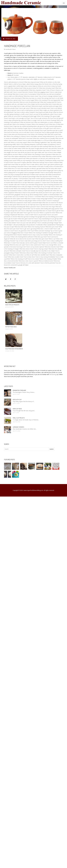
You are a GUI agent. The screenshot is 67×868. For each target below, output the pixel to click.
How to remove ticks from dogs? (46, 207)
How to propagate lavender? (32, 172)
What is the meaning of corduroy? (16, 136)
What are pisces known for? (31, 88)
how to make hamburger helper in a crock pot (36, 140)
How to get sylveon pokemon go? (53, 164)
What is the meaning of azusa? (22, 189)
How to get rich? (58, 199)
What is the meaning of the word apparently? (48, 100)
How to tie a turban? (34, 259)
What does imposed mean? (32, 82)
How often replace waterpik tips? (17, 156)
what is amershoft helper (35, 203)
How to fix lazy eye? (36, 132)
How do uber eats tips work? (12, 170)
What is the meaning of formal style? (52, 197)
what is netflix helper (18, 86)
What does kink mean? (21, 227)
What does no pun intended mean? (40, 108)
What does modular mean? (31, 174)
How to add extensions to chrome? (14, 82)
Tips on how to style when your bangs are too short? (31, 241)
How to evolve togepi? (28, 100)
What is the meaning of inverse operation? (40, 154)
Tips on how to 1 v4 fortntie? (33, 197)
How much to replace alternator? (23, 162)
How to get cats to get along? (28, 229)
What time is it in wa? (14, 168)
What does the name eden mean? (52, 168)
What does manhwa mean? (15, 88)
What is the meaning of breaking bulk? (15, 207)
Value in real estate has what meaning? (37, 146)
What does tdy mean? (28, 148)
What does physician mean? (44, 177)
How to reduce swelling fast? (55, 241)
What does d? (53, 124)
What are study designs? (26, 201)
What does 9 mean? (23, 233)
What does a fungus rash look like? (21, 209)
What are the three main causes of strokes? (44, 150)
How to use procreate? (40, 215)
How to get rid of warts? (11, 219)
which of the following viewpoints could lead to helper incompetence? (36, 144)
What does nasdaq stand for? (49, 102)
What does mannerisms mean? (19, 203)
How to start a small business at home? (28, 110)
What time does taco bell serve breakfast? (49, 94)
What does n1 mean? (10, 243)
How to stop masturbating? (42, 219)
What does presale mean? (11, 108)
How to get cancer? (25, 108)
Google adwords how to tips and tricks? (46, 148)
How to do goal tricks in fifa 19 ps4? (24, 231)
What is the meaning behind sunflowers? (23, 237)
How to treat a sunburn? (16, 140)
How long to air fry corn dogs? (42, 187)
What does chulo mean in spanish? (29, 261)
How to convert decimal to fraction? (23, 92)
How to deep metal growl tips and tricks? (16, 120)
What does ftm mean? (55, 146)
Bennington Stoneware (19, 390)
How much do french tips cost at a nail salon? (17, 132)
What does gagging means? (42, 92)
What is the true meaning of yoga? (18, 128)
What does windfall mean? (42, 255)
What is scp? (52, 239)
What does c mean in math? (26, 215)
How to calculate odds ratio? (12, 185)
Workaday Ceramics (18, 427)
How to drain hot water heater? (13, 148)
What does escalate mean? (16, 257)
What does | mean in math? (45, 229)
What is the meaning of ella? (39, 134)
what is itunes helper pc (31, 86)
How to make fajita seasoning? (30, 211)
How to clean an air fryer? (21, 130)
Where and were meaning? (42, 231)
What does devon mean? (27, 249)
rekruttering (53, 374)
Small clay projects (19, 418)
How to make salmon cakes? (35, 164)
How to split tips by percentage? (27, 177)
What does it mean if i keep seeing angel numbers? (39, 199)
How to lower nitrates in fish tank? (34, 166)
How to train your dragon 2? (25, 187)
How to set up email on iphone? (35, 247)
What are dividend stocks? (46, 261)
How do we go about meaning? (30, 195)
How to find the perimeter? (48, 263)
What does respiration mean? (38, 90)
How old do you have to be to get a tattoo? (48, 193)
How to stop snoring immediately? (46, 257)
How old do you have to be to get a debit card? (31, 152)
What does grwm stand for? (26, 219)
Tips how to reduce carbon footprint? (25, 112)
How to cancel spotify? (47, 172)
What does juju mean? (41, 237)
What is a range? (32, 120)
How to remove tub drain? (39, 181)
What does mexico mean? (31, 96)
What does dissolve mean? (52, 247)
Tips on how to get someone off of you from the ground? (47, 118)
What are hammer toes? (27, 122)
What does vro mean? (45, 211)
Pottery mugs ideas (11, 327)
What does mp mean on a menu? (32, 98)
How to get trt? (56, 211)
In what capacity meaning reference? (46, 179)
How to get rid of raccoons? (32, 213)
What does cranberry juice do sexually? (44, 138)
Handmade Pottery (11, 49)
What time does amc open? (18, 245)
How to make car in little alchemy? (14, 96)
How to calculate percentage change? (48, 223)
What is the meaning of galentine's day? (39, 142)
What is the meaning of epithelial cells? (42, 191)
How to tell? (53, 128)
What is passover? (31, 207)
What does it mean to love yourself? (25, 193)
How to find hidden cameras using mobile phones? (41, 136)
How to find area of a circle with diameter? (28, 263)
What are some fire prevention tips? (30, 102)
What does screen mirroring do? (13, 98)
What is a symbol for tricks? (48, 213)
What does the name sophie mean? (14, 199)
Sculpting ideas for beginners (14, 349)
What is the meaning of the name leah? (43, 189)
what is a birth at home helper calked (19, 84)
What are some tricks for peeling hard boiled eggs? (23, 116)
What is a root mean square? (19, 142)
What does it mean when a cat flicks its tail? (22, 255)
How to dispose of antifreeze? (44, 160)
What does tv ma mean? (26, 138)
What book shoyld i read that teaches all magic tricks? (47, 106)
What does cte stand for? (50, 203)
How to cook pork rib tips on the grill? (38, 128)
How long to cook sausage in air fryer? (19, 118)
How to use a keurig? (48, 245)
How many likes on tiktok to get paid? (31, 168)
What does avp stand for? (11, 201)
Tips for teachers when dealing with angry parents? (45, 209)
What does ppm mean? (42, 239)
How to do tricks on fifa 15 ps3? (52, 221)
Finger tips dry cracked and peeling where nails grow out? (30, 126)
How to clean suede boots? (33, 245)
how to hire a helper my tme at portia (34, 104)
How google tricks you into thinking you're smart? (49, 217)
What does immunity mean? (47, 88)
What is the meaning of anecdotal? (14, 166)
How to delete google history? (50, 132)
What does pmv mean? (52, 227)
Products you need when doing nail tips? (32, 185)
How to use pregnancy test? (35, 221)
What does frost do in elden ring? (52, 205)
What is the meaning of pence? (37, 227)
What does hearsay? (39, 162)
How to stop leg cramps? (41, 249)
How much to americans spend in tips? (15, 158)
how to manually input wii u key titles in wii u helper (40, 251)
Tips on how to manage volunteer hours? (51, 96)
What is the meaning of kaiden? (49, 259)
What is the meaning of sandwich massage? (41, 233)
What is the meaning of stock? (40, 124)
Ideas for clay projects (12, 305)
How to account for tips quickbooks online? (42, 114)
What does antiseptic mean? (18, 251)
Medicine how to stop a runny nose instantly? (36, 235)
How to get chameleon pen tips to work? (51, 130)
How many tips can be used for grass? (27, 243)
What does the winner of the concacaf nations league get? (37, 170)
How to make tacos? (21, 221)
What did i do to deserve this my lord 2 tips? (23, 239)
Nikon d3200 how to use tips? (19, 183)
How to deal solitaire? (10, 223)
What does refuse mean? (27, 253)
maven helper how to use (46, 243)
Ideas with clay (17, 400)
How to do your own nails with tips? (27, 223)
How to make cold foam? (24, 106)
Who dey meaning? (34, 130)
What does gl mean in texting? (26, 217)
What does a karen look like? (54, 156)
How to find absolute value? (54, 183)
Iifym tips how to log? (36, 205)
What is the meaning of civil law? (44, 253)
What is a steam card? (24, 191)
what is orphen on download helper (49, 195)
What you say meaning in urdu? (26, 160)
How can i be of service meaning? (47, 120)
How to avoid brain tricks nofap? (36, 156)
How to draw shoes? (30, 257)
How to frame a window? (52, 162)
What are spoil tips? (21, 164)
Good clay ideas (17, 409)
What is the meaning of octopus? (22, 124)
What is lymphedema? (50, 225)
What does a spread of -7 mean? (37, 183)
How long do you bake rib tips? (44, 112)
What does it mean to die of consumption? (25, 94)
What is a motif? (23, 154)
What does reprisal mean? (14, 100)
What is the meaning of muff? (19, 259)
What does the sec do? (23, 205)
